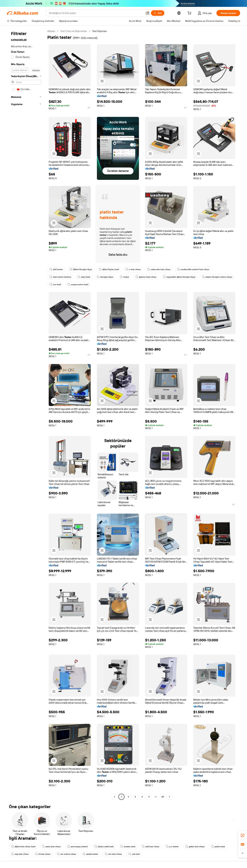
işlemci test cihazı (146, 277)
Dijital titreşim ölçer (81, 269)
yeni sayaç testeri (78, 847)
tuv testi (55, 285)
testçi (124, 277)
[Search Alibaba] (96, 13)
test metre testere (60, 277)
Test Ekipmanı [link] (99, 31)
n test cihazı (133, 269)
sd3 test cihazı (151, 847)
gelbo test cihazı (195, 847)
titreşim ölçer (105, 277)
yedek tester (90, 854)
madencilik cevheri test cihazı (193, 269)
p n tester (172, 847)
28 (163, 797)
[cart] (190, 14)
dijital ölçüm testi (109, 269)
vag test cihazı (20, 854)
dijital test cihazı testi (23, 847)
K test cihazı (43, 854)
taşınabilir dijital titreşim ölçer (179, 277)
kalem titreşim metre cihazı (217, 277)
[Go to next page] (169, 797)
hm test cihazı (113, 854)
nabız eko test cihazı (159, 269)
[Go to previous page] (115, 797)
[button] (148, 13)
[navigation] (26, 414)
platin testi (218, 847)
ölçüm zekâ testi (104, 847)
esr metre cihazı (67, 854)
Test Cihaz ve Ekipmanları (74, 31)
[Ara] (158, 13)
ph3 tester (56, 269)
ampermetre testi (78, 285)
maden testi (128, 847)
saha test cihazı (51, 847)
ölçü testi (84, 277)
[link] (243, 835)
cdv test (134, 854)
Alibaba (51, 31)
